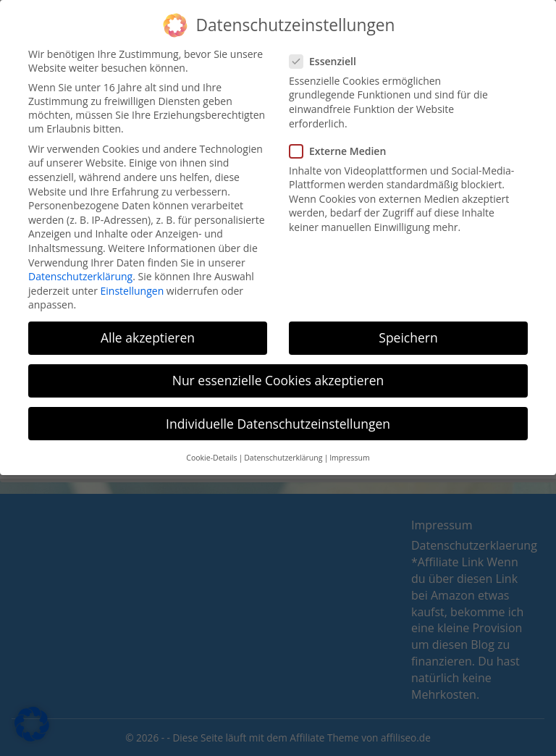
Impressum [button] (349, 450)
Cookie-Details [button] (211, 450)
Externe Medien (342, 143)
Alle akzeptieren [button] (148, 329)
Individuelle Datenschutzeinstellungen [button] (278, 416)
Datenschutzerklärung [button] (283, 450)
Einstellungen (132, 283)
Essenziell (327, 53)
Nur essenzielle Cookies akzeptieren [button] (278, 373)
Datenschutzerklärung (80, 268)
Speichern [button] (408, 329)
